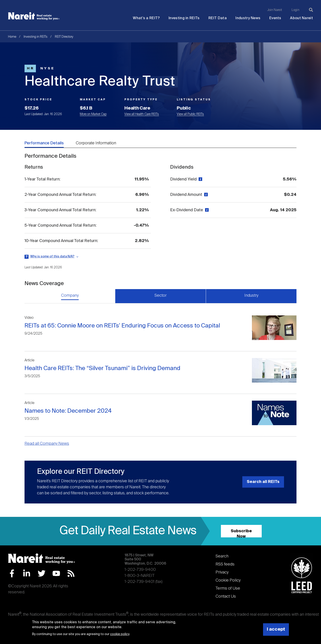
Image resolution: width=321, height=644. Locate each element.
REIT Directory (64, 37)
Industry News (248, 18)
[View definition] (200, 179)
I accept (276, 629)
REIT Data (218, 18)
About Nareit (301, 18)
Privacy (222, 572)
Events (275, 18)
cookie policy (120, 634)
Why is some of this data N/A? (52, 257)
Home (12, 37)
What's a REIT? (146, 18)
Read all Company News (47, 444)
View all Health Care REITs (142, 114)
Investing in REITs (184, 18)
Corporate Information (96, 143)
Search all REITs (263, 482)
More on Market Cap (93, 114)
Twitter (42, 573)
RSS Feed (71, 573)
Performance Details (44, 143)
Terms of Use (228, 588)
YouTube (56, 573)
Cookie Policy (228, 580)
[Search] (311, 10)
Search (222, 556)
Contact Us (226, 596)
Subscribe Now (241, 533)
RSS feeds (225, 564)
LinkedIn (27, 573)
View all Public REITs (190, 114)
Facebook (12, 573)
